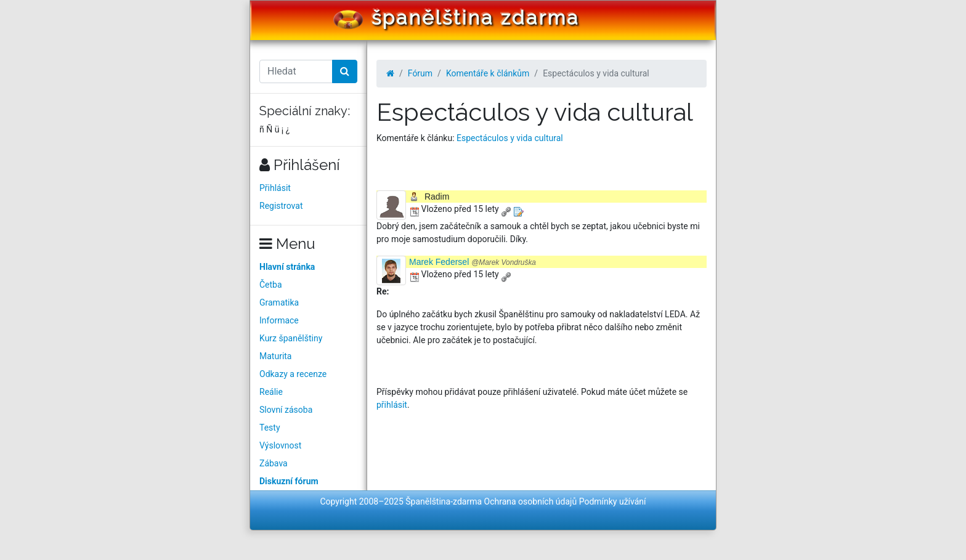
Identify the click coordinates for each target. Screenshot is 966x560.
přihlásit (392, 405)
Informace (279, 320)
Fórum (420, 73)
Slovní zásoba (286, 410)
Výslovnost (280, 445)
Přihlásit (275, 188)
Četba (271, 285)
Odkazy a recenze (293, 374)
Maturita (275, 356)
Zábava (274, 463)
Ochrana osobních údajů (531, 501)
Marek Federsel (473, 262)
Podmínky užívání (613, 501)
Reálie (271, 392)
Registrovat (281, 206)
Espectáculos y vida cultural (510, 138)
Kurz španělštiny (291, 338)
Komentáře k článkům (488, 73)
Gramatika (279, 302)
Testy (270, 428)
